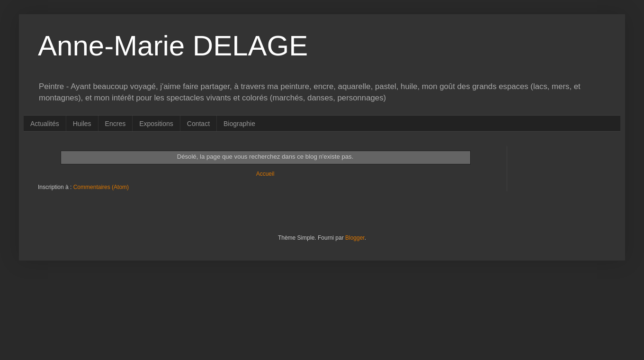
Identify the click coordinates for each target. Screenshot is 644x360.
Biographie (239, 124)
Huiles (82, 124)
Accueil (265, 174)
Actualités (45, 124)
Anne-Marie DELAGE (173, 46)
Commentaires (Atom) (101, 187)
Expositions (156, 124)
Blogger (355, 238)
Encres (116, 124)
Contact (198, 124)
